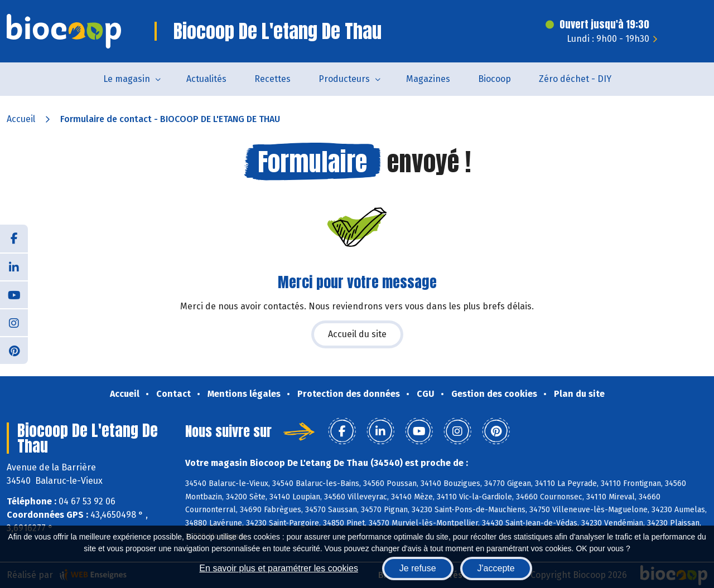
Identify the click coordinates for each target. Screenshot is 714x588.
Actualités (206, 79)
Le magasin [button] (127, 79)
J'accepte (496, 568)
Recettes (272, 79)
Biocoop (495, 79)
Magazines (428, 79)
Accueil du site (357, 334)
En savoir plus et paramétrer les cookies (279, 568)
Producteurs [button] (344, 79)
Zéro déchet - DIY (575, 79)
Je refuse (418, 568)
